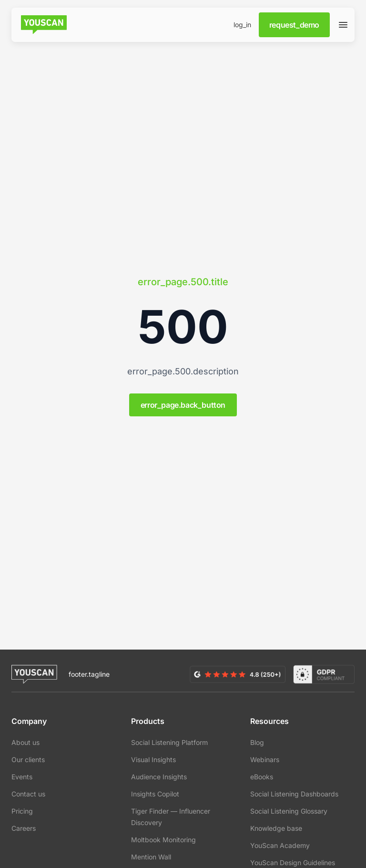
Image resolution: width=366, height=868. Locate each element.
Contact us (28, 794)
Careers (24, 828)
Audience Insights (159, 777)
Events (22, 777)
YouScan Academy (280, 845)
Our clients (28, 759)
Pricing (22, 811)
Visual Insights (153, 759)
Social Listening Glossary (289, 811)
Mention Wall (151, 857)
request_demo (294, 25)
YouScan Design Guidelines (293, 863)
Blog (257, 742)
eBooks (262, 777)
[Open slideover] (343, 25)
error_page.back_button (183, 405)
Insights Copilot (155, 794)
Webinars (265, 759)
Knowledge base (276, 828)
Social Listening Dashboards (294, 794)
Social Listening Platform (169, 742)
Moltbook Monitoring (163, 840)
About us (25, 742)
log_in (242, 25)
